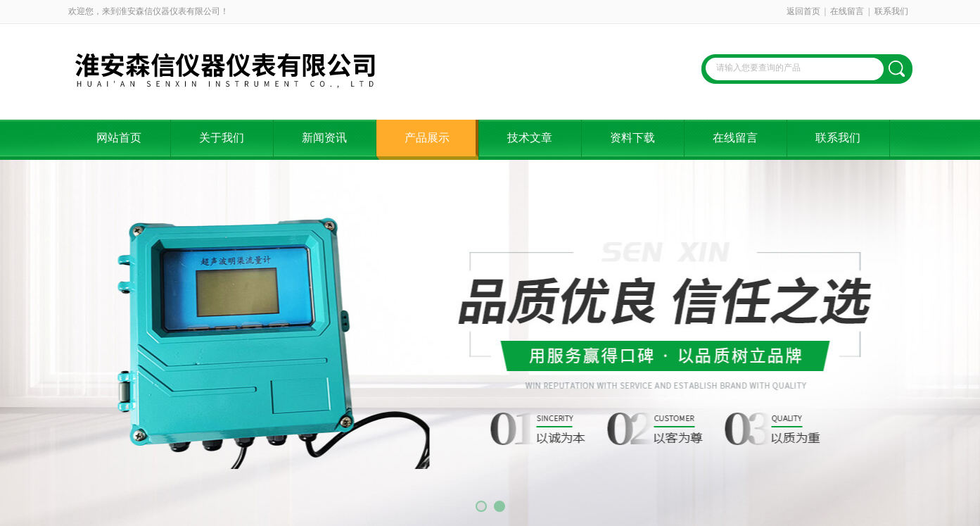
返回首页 (803, 11)
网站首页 (119, 138)
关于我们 (222, 138)
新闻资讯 (324, 138)
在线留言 (847, 11)
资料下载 (632, 138)
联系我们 (891, 11)
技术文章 (530, 138)
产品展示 (427, 138)
